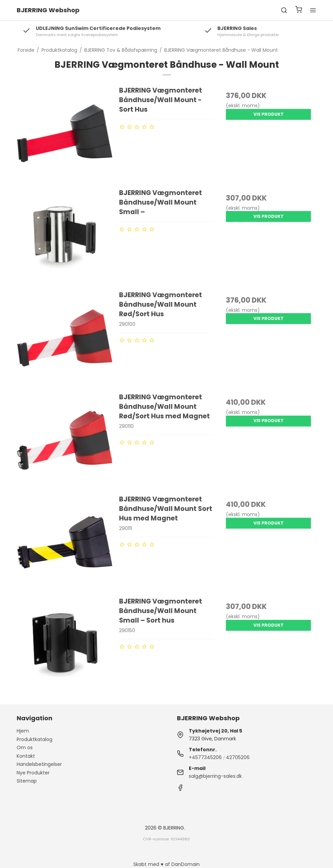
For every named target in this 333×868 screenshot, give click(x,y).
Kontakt (26, 756)
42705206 (238, 757)
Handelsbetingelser (39, 764)
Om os (25, 748)
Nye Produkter (33, 773)
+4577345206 (205, 757)
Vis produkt (269, 114)
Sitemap (27, 781)
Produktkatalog (35, 739)
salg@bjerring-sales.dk (215, 776)
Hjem (23, 731)
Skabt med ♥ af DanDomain (166, 864)
